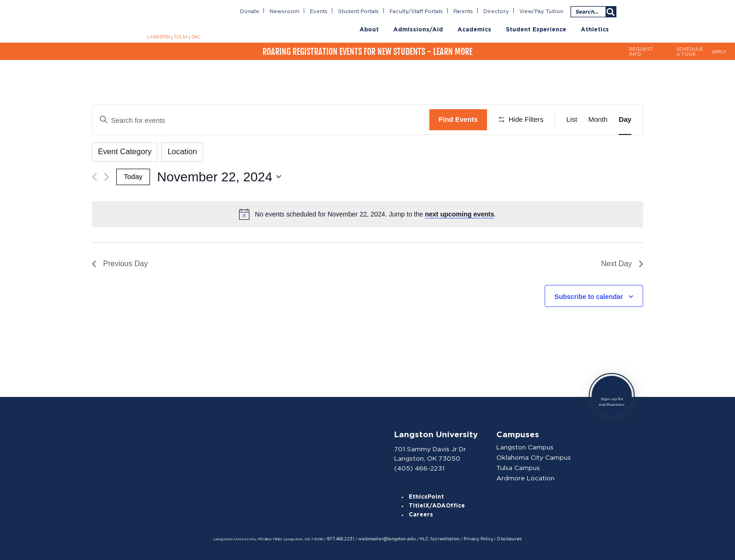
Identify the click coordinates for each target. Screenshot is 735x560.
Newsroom (290, 11)
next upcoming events (459, 213)
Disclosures (505, 538)
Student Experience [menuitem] (536, 29)
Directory (498, 11)
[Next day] (107, 176)
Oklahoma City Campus (534, 456)
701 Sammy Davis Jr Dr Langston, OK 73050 (431, 452)
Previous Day (120, 263)
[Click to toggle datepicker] (219, 176)
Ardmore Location (526, 476)
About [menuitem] (369, 29)
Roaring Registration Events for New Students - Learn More (367, 51)
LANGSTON (159, 37)
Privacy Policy (475, 538)
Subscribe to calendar (589, 295)
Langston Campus (526, 446)
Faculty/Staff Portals (419, 11)
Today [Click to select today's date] (133, 176)
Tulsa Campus (519, 466)
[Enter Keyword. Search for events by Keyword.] (261, 120)
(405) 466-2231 (420, 465)
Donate (256, 11)
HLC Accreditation (438, 538)
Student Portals (364, 11)
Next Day (622, 263)
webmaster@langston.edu (388, 538)
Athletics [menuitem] (595, 29)
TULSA (180, 37)
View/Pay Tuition (542, 11)
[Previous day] (94, 176)
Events (324, 11)
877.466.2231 (344, 538)
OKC (195, 37)
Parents (466, 11)
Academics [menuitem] (474, 29)
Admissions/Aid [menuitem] (418, 29)
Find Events (458, 119)
